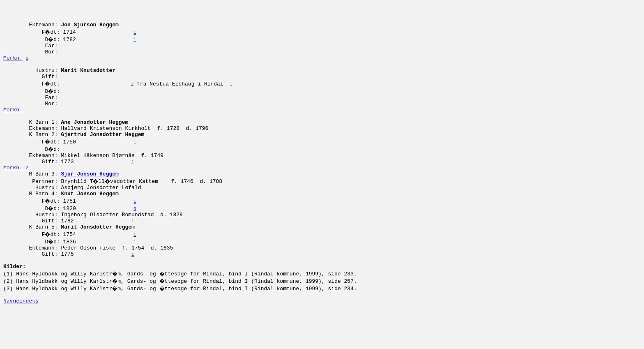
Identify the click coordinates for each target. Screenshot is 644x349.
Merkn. (13, 66)
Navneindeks (21, 340)
